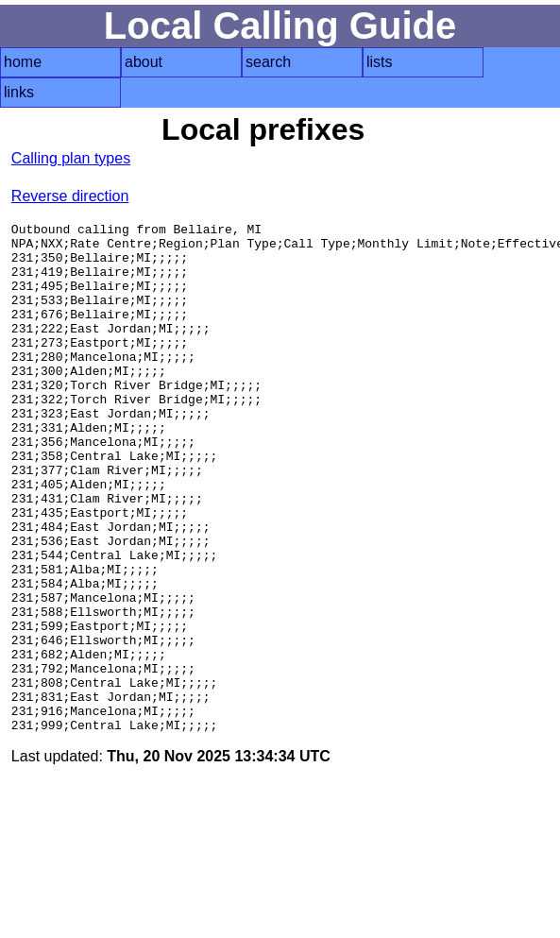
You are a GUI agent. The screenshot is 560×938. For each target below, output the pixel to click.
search (268, 62)
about (144, 62)
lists (380, 62)
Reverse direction (70, 196)
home (23, 62)
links (19, 92)
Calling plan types (71, 158)
